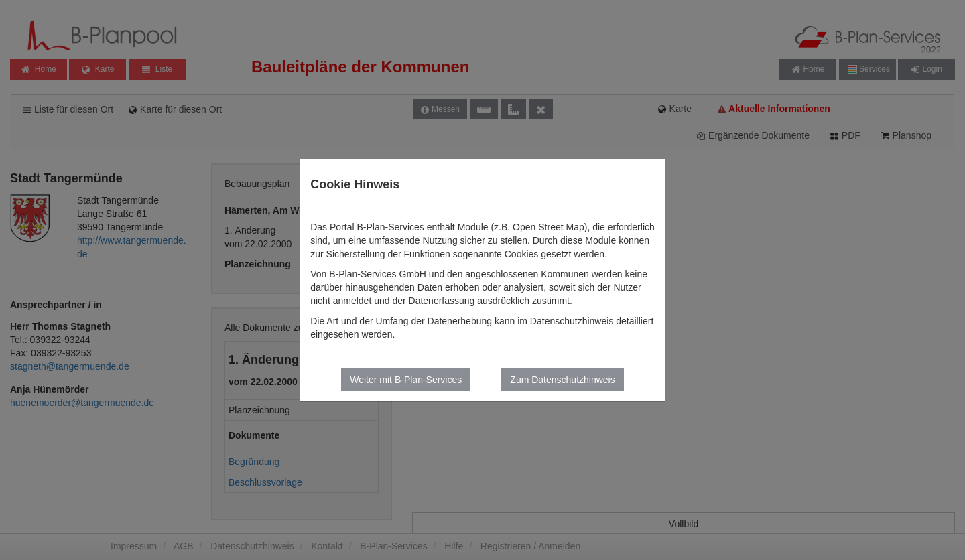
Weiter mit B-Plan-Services (406, 380)
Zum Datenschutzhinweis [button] (562, 380)
